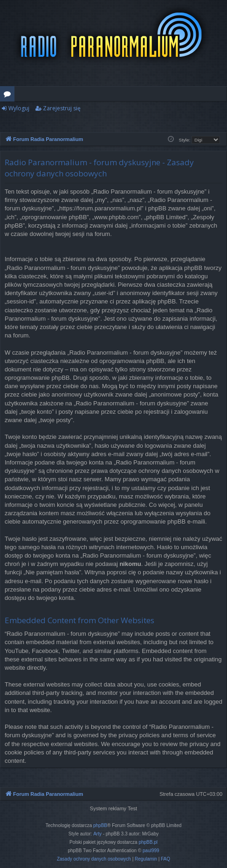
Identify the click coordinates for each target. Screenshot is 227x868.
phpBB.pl (148, 842)
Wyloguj (19, 108)
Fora (9, 95)
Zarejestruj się (62, 108)
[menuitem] (94, 859)
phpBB (100, 825)
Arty (97, 834)
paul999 (151, 851)
